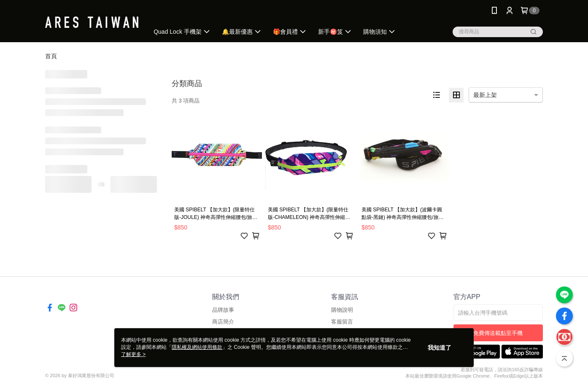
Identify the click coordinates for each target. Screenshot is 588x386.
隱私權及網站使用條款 (197, 347)
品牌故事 (223, 310)
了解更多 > (133, 354)
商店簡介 (223, 322)
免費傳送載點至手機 (498, 333)
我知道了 (440, 348)
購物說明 (342, 310)
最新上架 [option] (485, 95)
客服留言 (342, 322)
